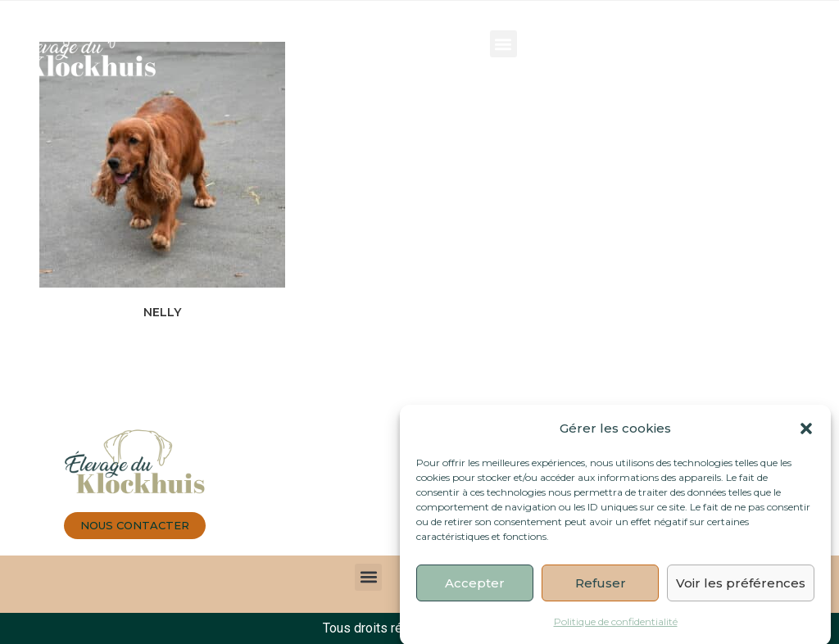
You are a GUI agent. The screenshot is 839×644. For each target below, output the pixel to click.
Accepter (475, 589)
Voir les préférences (741, 589)
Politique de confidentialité (616, 628)
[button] (806, 434)
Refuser (601, 589)
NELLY (162, 312)
